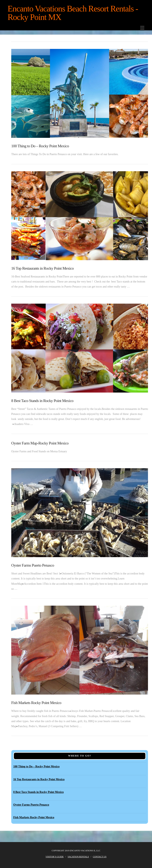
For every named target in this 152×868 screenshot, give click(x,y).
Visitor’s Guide (55, 857)
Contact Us (100, 857)
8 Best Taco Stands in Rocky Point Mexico (42, 401)
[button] (142, 28)
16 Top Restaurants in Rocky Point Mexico (42, 268)
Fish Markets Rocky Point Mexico (36, 703)
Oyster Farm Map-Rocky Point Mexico (40, 443)
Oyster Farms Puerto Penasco (33, 565)
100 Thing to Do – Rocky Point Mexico (40, 146)
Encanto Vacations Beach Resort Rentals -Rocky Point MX (73, 13)
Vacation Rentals (78, 857)
